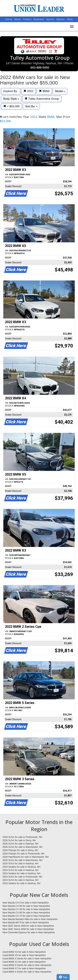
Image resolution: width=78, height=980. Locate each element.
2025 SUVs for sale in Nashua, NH (20, 863)
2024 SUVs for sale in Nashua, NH (20, 870)
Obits (70, 19)
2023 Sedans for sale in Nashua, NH (21, 883)
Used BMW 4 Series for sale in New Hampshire (27, 972)
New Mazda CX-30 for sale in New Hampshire (26, 909)
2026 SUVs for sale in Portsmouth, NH (22, 837)
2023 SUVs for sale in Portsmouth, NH (22, 877)
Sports (50, 19)
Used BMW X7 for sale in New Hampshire (24, 968)
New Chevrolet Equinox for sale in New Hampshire (29, 932)
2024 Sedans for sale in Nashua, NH (21, 873)
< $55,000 (11, 106)
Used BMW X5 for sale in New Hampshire (24, 955)
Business (39, 19)
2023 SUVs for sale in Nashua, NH (20, 880)
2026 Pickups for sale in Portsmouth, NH (23, 854)
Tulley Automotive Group (42, 99)
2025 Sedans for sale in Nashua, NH (21, 867)
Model (60, 91)
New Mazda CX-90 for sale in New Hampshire (26, 913)
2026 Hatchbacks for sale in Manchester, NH (26, 857)
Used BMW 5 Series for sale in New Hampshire (27, 965)
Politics (27, 19)
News (18, 19)
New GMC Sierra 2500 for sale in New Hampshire (28, 929)
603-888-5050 (40, 68)
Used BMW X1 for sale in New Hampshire (24, 962)
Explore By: (11, 91)
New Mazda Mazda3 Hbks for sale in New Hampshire (30, 919)
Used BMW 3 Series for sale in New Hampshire (27, 959)
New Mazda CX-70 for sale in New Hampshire (26, 916)
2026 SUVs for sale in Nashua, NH (20, 844)
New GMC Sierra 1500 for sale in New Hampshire (28, 926)
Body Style (11, 99)
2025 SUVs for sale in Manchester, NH (22, 860)
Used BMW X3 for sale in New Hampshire (24, 952)
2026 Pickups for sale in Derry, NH (20, 850)
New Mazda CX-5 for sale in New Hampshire (26, 903)
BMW (44, 91)
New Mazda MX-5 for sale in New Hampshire (26, 922)
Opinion (61, 19)
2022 (28, 91)
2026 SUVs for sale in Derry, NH (19, 840)
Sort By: (31, 106)
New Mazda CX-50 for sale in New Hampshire (26, 906)
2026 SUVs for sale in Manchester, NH (22, 847)
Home (9, 19)
